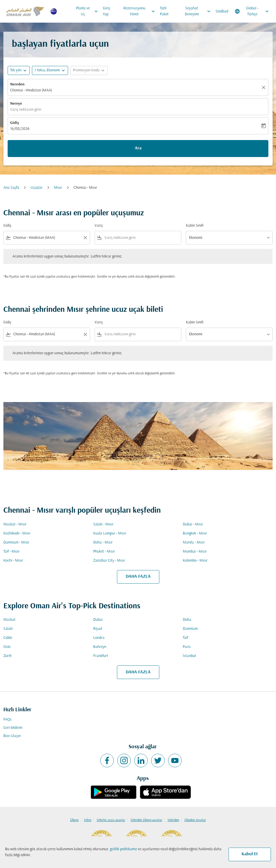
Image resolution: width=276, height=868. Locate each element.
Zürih (7, 656)
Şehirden (173, 820)
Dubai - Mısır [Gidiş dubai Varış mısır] (193, 524)
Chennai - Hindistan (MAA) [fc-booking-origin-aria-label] (31, 90)
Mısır (58, 188)
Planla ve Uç (88, 11)
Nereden (17, 84)
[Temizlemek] (264, 87)
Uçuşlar (37, 188)
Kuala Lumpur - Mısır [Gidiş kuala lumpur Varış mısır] (110, 533)
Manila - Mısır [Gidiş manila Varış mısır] (194, 542)
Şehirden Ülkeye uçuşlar (146, 820)
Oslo (7, 647)
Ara (138, 148)
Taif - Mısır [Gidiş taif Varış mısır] (12, 552)
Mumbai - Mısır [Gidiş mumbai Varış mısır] (195, 552)
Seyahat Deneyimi (199, 11)
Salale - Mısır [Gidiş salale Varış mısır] (103, 524)
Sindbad (222, 11)
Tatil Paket (164, 11)
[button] (50, 70)
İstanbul (189, 656)
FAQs (7, 720)
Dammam (190, 629)
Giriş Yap (107, 11)
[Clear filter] (85, 238)
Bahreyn (100, 647)
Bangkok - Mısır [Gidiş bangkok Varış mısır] (195, 533)
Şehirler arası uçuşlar (111, 820)
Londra (99, 638)
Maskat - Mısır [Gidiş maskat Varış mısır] (15, 524)
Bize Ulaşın (12, 736)
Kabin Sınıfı (195, 226)
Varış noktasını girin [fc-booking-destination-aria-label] (26, 110)
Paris (187, 647)
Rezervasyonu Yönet (141, 11)
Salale (8, 629)
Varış (99, 226)
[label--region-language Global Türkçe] (252, 11)
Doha (187, 620)
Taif (185, 638)
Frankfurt (101, 656)
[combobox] (47, 238)
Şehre (88, 820)
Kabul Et (250, 854)
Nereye (16, 104)
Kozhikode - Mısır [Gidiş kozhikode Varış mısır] (17, 533)
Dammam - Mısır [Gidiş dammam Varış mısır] (16, 542)
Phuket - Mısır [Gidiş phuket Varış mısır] (104, 552)
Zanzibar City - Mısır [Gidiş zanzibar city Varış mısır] (109, 561)
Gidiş (15, 123)
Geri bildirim (13, 728)
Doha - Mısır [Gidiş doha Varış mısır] (103, 542)
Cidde (8, 638)
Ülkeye (74, 820)
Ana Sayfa (11, 188)
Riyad (98, 629)
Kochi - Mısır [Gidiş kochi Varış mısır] (13, 561)
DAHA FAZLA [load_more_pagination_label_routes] (138, 577)
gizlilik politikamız (123, 849)
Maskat (9, 620)
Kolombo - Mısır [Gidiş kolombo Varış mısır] (195, 561)
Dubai (98, 620)
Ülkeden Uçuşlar (195, 820)
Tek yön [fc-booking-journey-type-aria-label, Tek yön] (16, 70)
